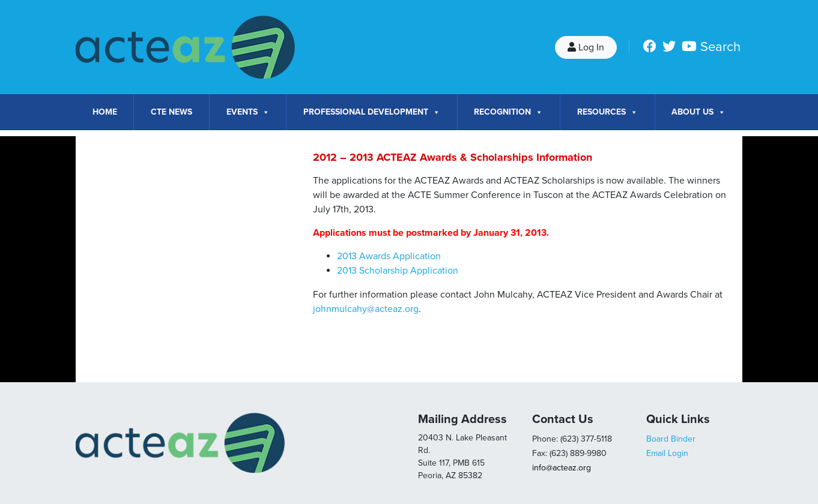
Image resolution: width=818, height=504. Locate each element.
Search (720, 47)
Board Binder (671, 439)
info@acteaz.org (562, 468)
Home (105, 112)
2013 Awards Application (389, 256)
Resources (607, 112)
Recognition (508, 112)
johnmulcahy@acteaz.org (366, 309)
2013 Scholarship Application (398, 271)
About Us (698, 112)
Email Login (667, 453)
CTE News (171, 112)
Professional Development (372, 112)
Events (248, 112)
